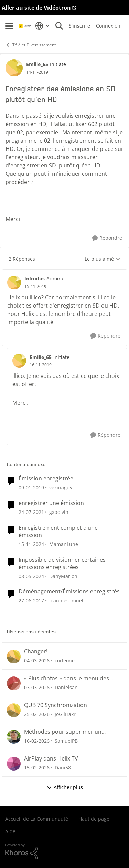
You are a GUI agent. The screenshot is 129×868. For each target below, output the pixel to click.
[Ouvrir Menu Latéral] (9, 26)
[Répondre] (107, 238)
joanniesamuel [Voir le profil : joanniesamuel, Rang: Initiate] (66, 601)
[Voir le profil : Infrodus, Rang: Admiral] (14, 282)
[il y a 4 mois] (37, 660)
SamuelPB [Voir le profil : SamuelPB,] (66, 741)
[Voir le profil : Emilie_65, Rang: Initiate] (14, 68)
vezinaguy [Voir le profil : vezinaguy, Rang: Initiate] (61, 487)
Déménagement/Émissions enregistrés (69, 592)
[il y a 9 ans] (31, 601)
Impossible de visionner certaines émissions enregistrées (62, 564)
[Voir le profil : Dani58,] (14, 764)
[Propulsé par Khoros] (64, 851)
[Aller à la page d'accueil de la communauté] (25, 26)
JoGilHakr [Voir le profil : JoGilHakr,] (65, 714)
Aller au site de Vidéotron (36, 8)
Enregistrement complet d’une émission (58, 531)
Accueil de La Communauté (37, 819)
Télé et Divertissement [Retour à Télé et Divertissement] (30, 45)
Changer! (36, 652)
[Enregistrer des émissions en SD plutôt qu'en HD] (35, 287)
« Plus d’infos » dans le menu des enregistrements (67, 678)
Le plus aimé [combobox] (103, 259)
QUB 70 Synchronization (56, 705)
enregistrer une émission (51, 503)
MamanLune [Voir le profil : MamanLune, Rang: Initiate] (64, 544)
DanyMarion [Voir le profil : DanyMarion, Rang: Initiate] (63, 576)
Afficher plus (65, 787)
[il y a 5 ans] (31, 512)
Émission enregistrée (46, 479)
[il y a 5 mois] (37, 741)
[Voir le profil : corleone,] (14, 657)
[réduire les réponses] (64, 273)
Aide (10, 831)
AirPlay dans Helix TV (51, 759)
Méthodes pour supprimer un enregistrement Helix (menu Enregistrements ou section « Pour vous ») (69, 732)
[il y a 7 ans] (31, 487)
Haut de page (94, 819)
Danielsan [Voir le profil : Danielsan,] (66, 687)
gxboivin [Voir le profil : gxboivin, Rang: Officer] (59, 512)
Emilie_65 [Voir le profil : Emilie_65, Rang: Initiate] (37, 64)
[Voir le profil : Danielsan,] (14, 683)
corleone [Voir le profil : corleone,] (65, 660)
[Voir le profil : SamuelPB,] (14, 737)
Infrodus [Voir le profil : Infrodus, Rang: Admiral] (35, 278)
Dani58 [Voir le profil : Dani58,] (63, 768)
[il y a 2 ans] (31, 576)
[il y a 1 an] (31, 544)
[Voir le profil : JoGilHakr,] (14, 710)
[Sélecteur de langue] (42, 26)
